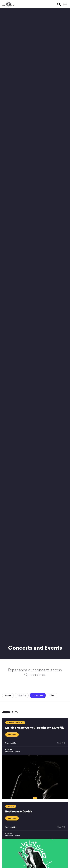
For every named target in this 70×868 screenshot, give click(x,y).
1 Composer (38, 695)
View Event (12, 734)
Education (11, 806)
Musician (22, 695)
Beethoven (9, 751)
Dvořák (17, 751)
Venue (8, 695)
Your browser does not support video (35, 334)
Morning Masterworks (15, 723)
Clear (52, 695)
